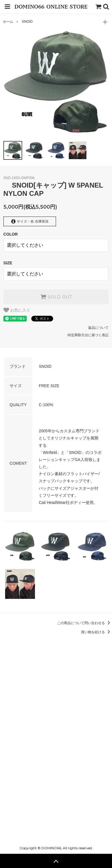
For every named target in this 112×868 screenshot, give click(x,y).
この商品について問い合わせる (85, 623)
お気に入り (17, 310)
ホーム (8, 22)
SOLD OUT (56, 297)
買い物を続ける (97, 632)
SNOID (27, 22)
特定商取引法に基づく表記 (88, 335)
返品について (98, 328)
